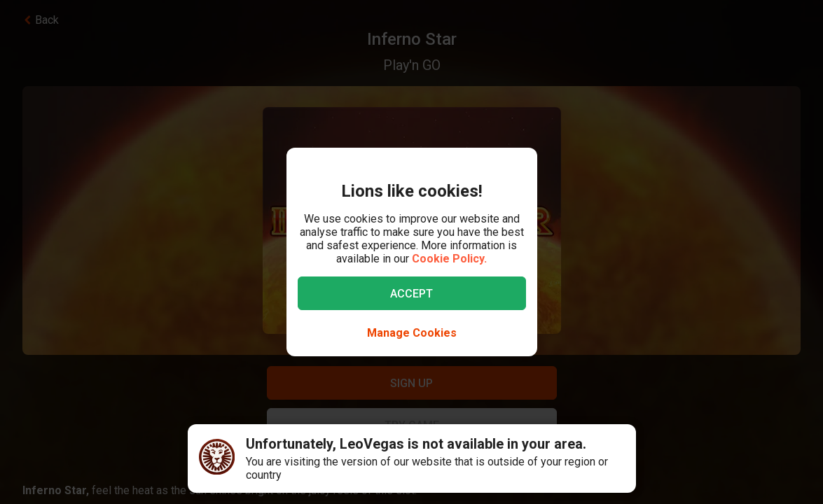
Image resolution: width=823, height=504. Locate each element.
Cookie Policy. (449, 259)
